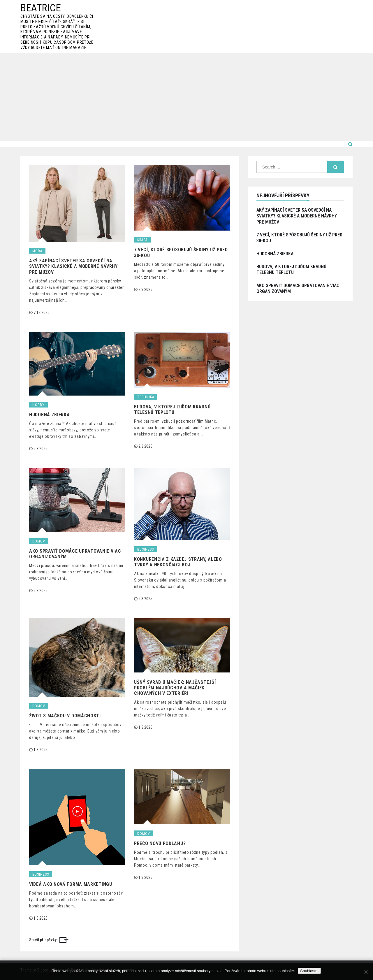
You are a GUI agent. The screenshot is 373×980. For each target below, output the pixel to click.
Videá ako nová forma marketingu (71, 884)
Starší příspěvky (43, 940)
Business (146, 549)
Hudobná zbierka (50, 415)
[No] (366, 972)
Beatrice (41, 8)
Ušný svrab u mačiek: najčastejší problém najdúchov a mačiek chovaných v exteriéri (175, 688)
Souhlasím (309, 971)
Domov (39, 541)
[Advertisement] (186, 97)
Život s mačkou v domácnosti (65, 716)
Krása (142, 240)
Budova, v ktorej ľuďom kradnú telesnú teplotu (172, 410)
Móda (37, 251)
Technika (146, 397)
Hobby (38, 405)
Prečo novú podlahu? (160, 843)
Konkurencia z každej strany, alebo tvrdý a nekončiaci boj (178, 562)
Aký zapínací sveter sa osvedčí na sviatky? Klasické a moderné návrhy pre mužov (73, 266)
